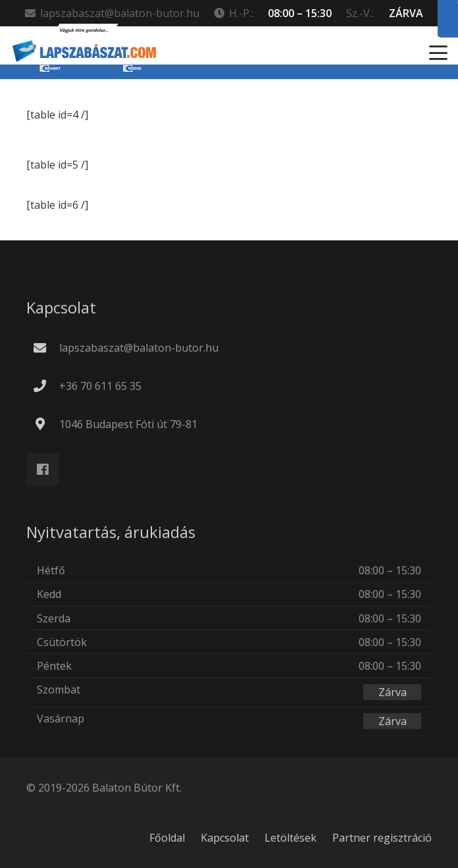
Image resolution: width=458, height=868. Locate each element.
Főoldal (167, 838)
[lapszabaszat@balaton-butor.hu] (46, 347)
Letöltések (291, 838)
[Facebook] (43, 470)
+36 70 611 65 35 (100, 386)
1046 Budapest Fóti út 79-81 (128, 424)
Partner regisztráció (382, 838)
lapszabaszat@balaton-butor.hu (139, 348)
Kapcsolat (225, 838)
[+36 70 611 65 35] (46, 386)
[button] (438, 53)
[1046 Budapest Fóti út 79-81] (46, 424)
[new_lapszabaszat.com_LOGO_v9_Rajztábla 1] (84, 53)
